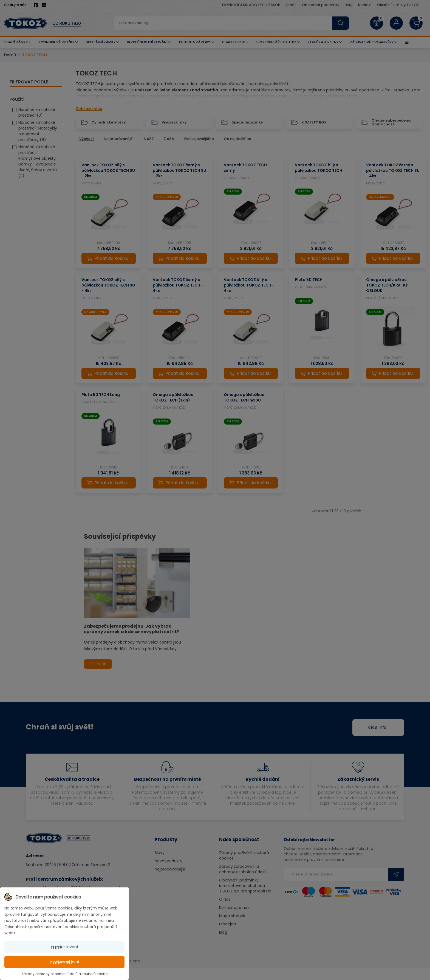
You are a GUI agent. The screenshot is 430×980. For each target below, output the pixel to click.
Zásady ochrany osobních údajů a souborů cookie (64, 974)
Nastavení (64, 947)
